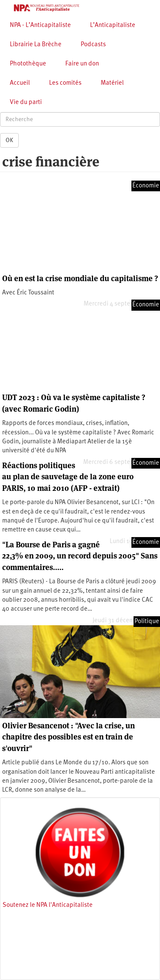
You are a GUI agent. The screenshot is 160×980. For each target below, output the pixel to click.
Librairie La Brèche (36, 45)
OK (9, 140)
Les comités (65, 83)
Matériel (112, 83)
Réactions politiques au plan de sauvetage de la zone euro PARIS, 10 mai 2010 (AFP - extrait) (68, 477)
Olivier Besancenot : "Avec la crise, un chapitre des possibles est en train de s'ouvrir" (68, 737)
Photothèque (28, 64)
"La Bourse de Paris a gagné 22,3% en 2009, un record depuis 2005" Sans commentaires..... (80, 556)
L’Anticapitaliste (113, 25)
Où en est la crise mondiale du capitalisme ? (80, 278)
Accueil (20, 83)
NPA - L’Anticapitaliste (40, 25)
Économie (146, 186)
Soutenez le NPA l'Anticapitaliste (48, 905)
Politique (147, 622)
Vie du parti (26, 102)
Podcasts (93, 45)
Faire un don (82, 64)
